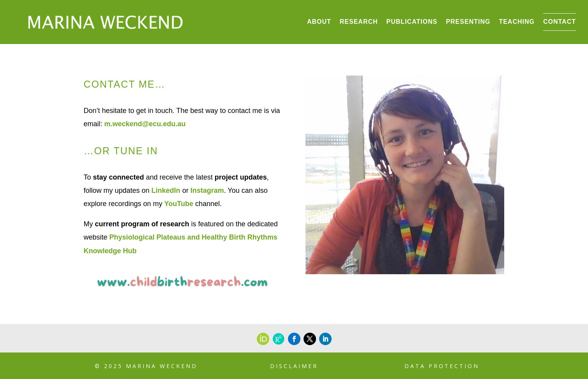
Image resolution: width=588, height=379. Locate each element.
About (319, 22)
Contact (560, 22)
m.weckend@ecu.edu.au (145, 124)
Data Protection (442, 366)
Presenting (468, 22)
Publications (412, 22)
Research (359, 22)
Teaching (517, 22)
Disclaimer (294, 366)
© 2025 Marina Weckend (146, 366)
